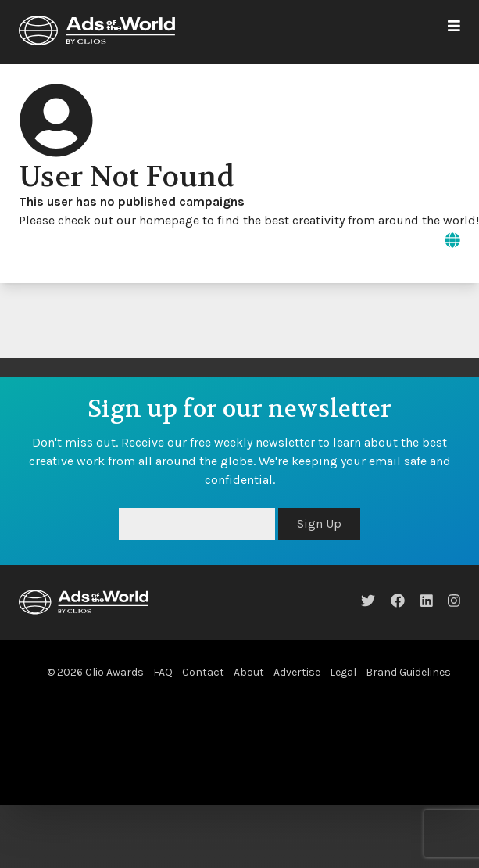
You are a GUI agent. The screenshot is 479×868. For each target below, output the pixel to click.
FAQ (163, 672)
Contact (203, 672)
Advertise (297, 672)
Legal (343, 672)
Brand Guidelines (408, 672)
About (249, 672)
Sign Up (319, 524)
